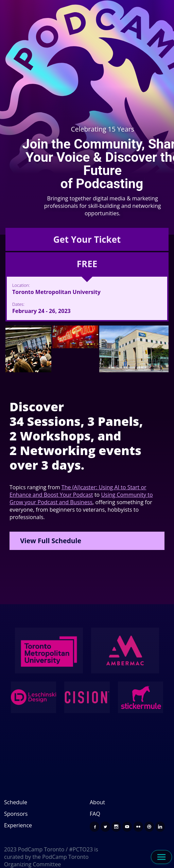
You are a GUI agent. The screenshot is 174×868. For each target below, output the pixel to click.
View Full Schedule (51, 541)
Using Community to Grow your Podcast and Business (81, 498)
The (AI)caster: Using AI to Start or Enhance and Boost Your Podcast (78, 491)
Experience (18, 825)
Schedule (16, 802)
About (97, 802)
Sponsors (16, 814)
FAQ (95, 814)
